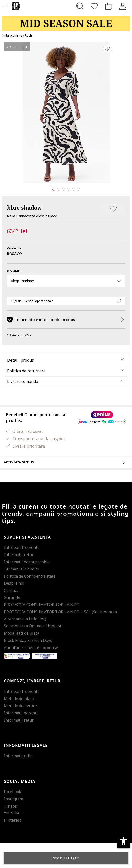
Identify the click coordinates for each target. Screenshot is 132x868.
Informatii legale (26, 746)
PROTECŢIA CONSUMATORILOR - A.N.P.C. (42, 605)
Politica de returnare (26, 371)
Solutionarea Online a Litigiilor (33, 626)
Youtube (12, 813)
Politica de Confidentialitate (30, 576)
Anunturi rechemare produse (31, 648)
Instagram (14, 799)
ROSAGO (14, 253)
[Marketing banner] (66, 21)
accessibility (123, 841)
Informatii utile (18, 756)
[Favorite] (94, 6)
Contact (11, 590)
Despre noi (14, 583)
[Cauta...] (80, 6)
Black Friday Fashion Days (28, 640)
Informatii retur (19, 555)
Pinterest (13, 820)
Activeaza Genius (66, 462)
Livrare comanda (23, 381)
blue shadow (24, 207)
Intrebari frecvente (22, 547)
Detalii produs (20, 360)
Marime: (14, 271)
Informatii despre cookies (28, 562)
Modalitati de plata (22, 633)
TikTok (10, 806)
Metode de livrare (20, 706)
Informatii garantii (21, 713)
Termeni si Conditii (22, 569)
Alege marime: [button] (66, 281)
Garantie (12, 597)
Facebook (13, 792)
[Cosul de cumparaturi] (109, 6)
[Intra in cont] (123, 6)
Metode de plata (19, 699)
